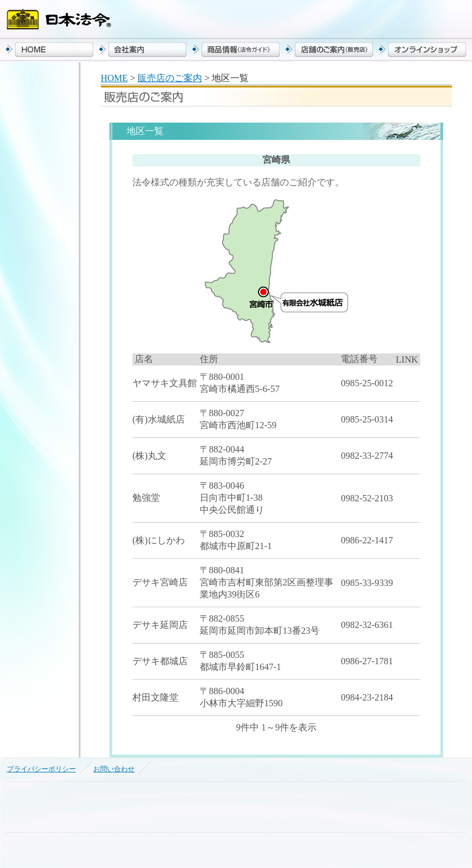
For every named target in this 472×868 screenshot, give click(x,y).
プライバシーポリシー (41, 769)
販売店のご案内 (170, 78)
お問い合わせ (114, 769)
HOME (114, 78)
